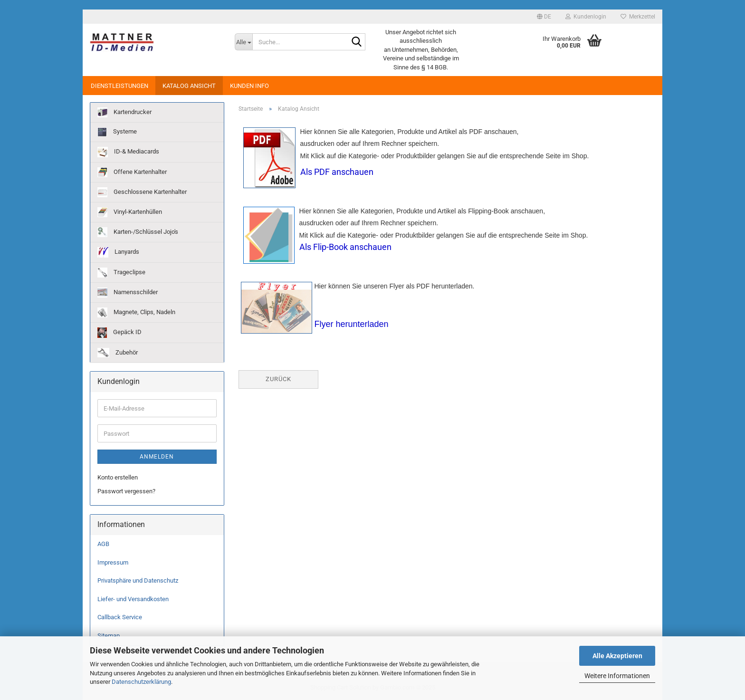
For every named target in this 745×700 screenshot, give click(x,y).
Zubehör (118, 353)
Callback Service (120, 617)
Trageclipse (121, 273)
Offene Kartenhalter (132, 172)
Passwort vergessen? (126, 491)
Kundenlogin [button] (586, 17)
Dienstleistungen (119, 86)
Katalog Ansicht (189, 86)
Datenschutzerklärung (141, 682)
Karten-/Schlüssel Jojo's (138, 232)
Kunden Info (249, 86)
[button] (544, 17)
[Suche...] (244, 42)
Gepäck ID (119, 333)
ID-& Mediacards (128, 152)
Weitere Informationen (617, 676)
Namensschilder (128, 292)
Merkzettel (638, 17)
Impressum (113, 562)
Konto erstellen (118, 477)
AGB (103, 544)
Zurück (278, 379)
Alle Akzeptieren (617, 656)
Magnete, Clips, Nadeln (136, 312)
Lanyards (118, 252)
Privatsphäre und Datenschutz (138, 580)
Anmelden (157, 457)
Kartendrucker (124, 112)
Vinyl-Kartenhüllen (130, 212)
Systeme (117, 132)
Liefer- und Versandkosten (133, 599)
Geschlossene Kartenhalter (142, 192)
